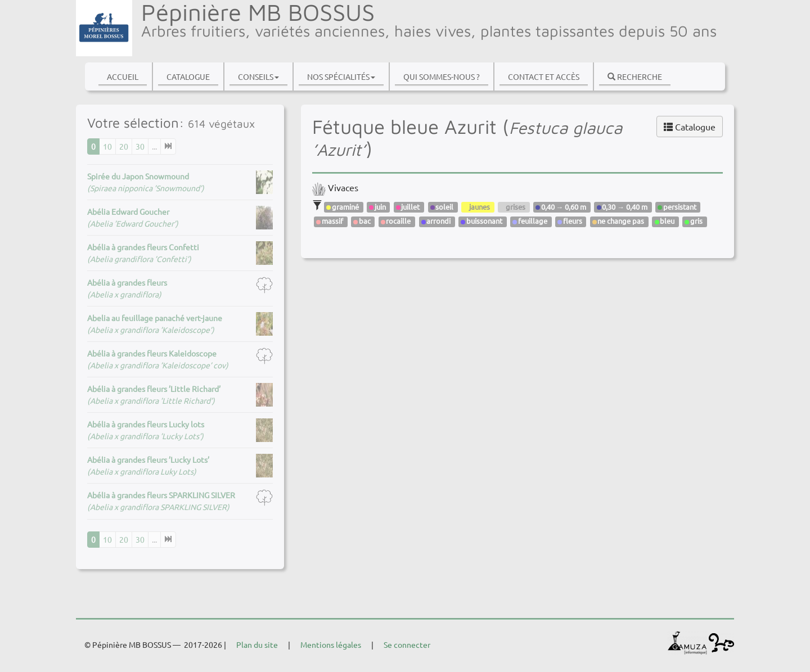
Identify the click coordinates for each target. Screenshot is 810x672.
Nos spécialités (341, 76)
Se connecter (407, 644)
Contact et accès (544, 76)
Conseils (258, 76)
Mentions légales (331, 644)
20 (124, 146)
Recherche (635, 76)
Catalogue (188, 76)
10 (107, 146)
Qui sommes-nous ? (442, 76)
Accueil (123, 76)
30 (140, 146)
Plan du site (257, 644)
